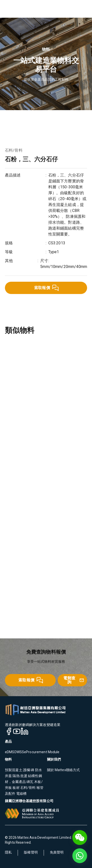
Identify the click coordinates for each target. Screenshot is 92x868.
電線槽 (21, 794)
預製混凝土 (14, 770)
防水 (38, 770)
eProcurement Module (42, 752)
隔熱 (16, 776)
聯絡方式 (73, 770)
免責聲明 (57, 852)
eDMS (10, 752)
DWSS (19, 752)
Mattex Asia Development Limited (44, 838)
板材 (16, 788)
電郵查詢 (74, 680)
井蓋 (9, 776)
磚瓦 (30, 782)
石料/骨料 (14, 150)
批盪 (23, 776)
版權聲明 (31, 852)
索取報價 (47, 288)
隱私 (8, 852)
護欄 (27, 770)
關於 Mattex (57, 770)
